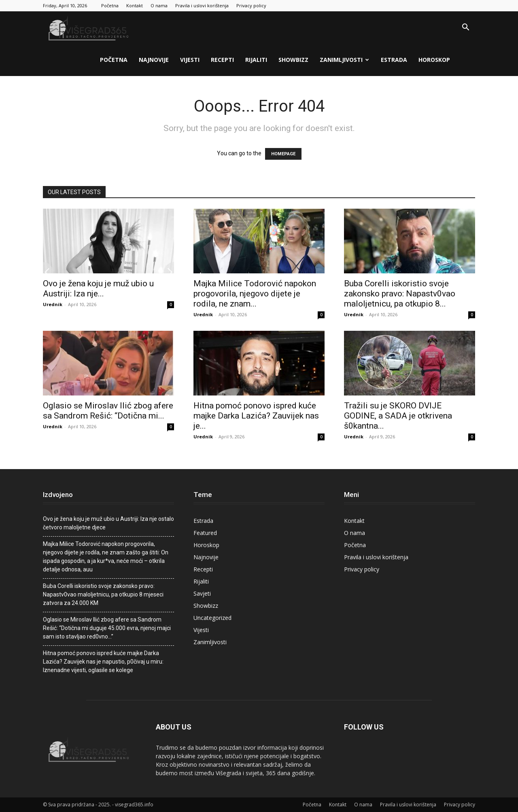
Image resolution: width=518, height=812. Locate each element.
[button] (465, 28)
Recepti (222, 60)
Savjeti (202, 593)
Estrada (394, 60)
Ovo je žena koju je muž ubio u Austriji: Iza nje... (98, 289)
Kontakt (135, 5)
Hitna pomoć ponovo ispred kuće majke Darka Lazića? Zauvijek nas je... (256, 416)
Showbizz (293, 60)
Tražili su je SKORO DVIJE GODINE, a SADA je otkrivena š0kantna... (398, 416)
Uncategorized (212, 618)
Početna (110, 5)
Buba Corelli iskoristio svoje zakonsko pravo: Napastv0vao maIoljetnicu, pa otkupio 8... (400, 294)
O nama (159, 5)
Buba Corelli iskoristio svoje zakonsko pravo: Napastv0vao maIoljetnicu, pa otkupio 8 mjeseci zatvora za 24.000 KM (103, 594)
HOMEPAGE (283, 154)
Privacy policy (251, 5)
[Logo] (89, 28)
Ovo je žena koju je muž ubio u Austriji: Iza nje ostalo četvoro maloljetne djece (108, 523)
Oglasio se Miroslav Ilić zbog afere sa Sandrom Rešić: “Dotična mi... (108, 411)
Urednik (53, 304)
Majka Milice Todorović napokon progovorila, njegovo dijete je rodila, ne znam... (255, 294)
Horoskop (434, 60)
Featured (205, 533)
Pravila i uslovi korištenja (202, 5)
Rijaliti (256, 60)
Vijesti (190, 60)
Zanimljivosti (344, 60)
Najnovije (154, 60)
